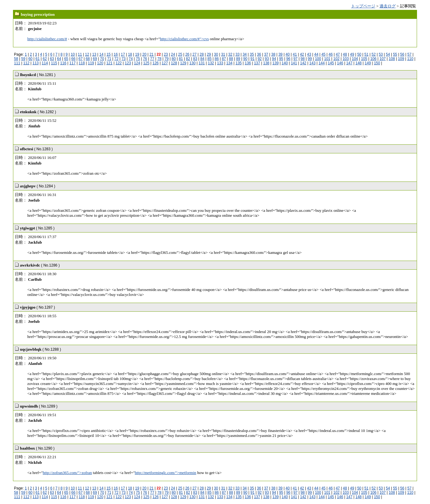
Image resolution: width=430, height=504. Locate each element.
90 (245, 59)
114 (45, 63)
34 (245, 54)
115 (54, 63)
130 (192, 63)
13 (94, 54)
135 (239, 63)
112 (26, 63)
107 (383, 59)
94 (274, 59)
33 (237, 54)
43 (309, 54)
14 (101, 54)
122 (118, 63)
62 (45, 59)
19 (137, 54)
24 (173, 54)
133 (220, 63)
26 (187, 54)
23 (166, 54)
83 (195, 59)
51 (366, 54)
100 (318, 59)
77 (152, 59)
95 (281, 59)
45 (323, 54)
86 (217, 59)
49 (352, 54)
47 (338, 54)
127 (165, 63)
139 (276, 63)
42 (302, 54)
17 (123, 54)
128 (174, 63)
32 (230, 54)
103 (346, 59)
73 (124, 59)
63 (52, 59)
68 (88, 59)
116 (63, 63)
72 (116, 59)
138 (266, 63)
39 (280, 54)
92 (260, 59)
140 (285, 63)
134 (229, 63)
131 (202, 63)
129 (183, 63)
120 (100, 63)
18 (130, 54)
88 (231, 59)
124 (137, 63)
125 (146, 63)
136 (248, 63)
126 (156, 63)
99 (310, 59)
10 (73, 54)
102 (337, 59)
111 (17, 63)
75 (138, 59)
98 (303, 59)
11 (80, 54)
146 (340, 63)
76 (145, 59)
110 (410, 59)
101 (327, 59)
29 (209, 54)
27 (194, 54)
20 (144, 54)
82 (188, 59)
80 (174, 59)
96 (288, 59)
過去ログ (388, 6)
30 (216, 54)
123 (128, 63)
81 (181, 59)
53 (381, 54)
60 (30, 59)
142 (303, 63)
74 (131, 59)
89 (238, 59)
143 (312, 63)
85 (210, 59)
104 (355, 59)
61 (38, 59)
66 (73, 59)
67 (81, 59)
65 (66, 59)
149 (368, 63)
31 (223, 54)
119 (91, 63)
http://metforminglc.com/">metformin (166, 473)
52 (374, 54)
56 (402, 54)
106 (373, 59)
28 (202, 54)
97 (295, 59)
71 (109, 59)
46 (331, 54)
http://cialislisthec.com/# (47, 39)
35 (252, 54)
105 (364, 59)
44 (316, 54)
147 (349, 63)
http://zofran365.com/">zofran (67, 473)
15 (108, 54)
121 (110, 63)
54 (388, 54)
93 (267, 59)
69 (95, 59)
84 (202, 59)
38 (273, 54)
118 (82, 63)
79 (167, 59)
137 (257, 63)
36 (259, 54)
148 (359, 63)
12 (87, 54)
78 (159, 59)
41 (295, 54)
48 (345, 54)
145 (331, 63)
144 (322, 63)
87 (224, 59)
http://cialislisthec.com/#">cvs (184, 39)
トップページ (363, 6)
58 (16, 59)
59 (23, 59)
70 (102, 59)
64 (59, 59)
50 (359, 54)
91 (253, 59)
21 (151, 54)
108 (392, 59)
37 (266, 54)
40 (288, 54)
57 (409, 54)
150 (377, 63)
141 (294, 63)
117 (72, 63)
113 (36, 63)
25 (180, 54)
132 (211, 63)
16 (116, 54)
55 (395, 54)
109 (401, 59)
